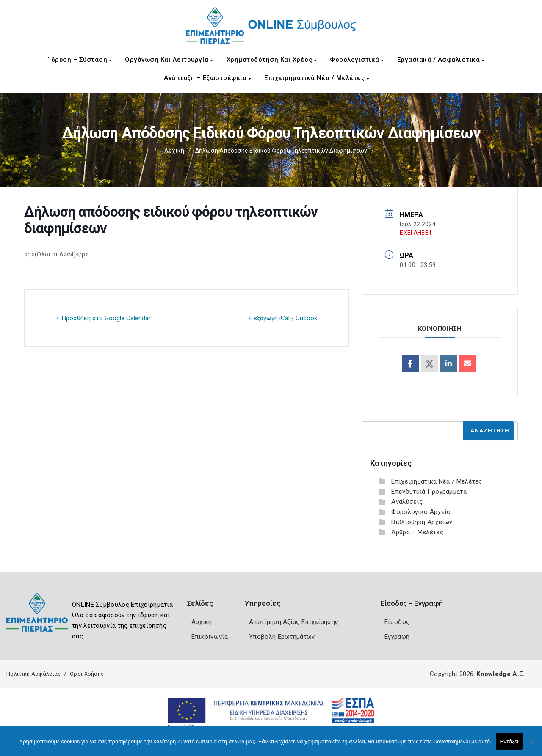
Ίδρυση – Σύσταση (80, 60)
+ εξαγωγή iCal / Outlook (283, 318)
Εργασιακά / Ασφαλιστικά (441, 60)
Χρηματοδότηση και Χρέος (272, 60)
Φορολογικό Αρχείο (421, 512)
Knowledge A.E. (501, 674)
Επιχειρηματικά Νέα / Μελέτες (317, 78)
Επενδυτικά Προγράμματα (429, 492)
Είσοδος (397, 622)
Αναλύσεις (407, 502)
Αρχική (174, 151)
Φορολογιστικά (357, 60)
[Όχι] (531, 745)
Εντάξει (509, 741)
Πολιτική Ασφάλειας (33, 674)
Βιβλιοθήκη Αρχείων (422, 522)
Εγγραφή (397, 637)
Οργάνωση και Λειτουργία (169, 60)
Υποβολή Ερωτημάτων (282, 637)
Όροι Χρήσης (87, 674)
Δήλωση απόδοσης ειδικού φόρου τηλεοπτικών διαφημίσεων (281, 151)
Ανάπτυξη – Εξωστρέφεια (207, 78)
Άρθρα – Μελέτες (417, 532)
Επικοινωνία (210, 637)
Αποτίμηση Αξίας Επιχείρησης (294, 622)
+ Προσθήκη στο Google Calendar (103, 318)
